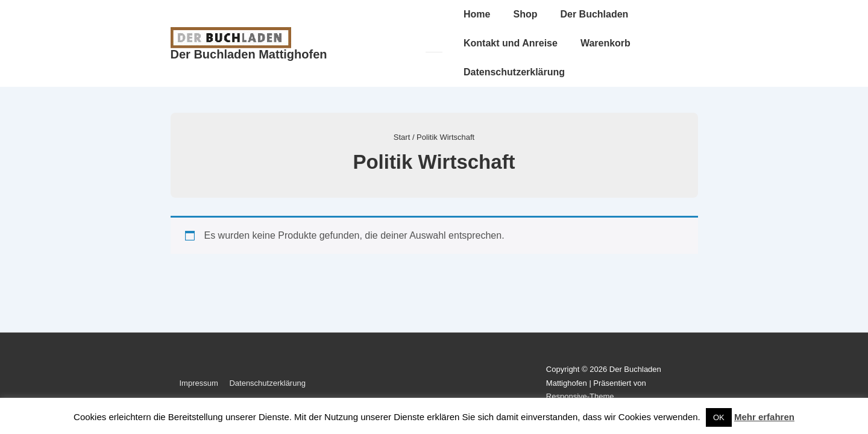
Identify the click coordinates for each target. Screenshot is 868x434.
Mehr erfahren (764, 417)
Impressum (199, 383)
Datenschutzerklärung (514, 72)
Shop (525, 14)
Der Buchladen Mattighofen (249, 54)
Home (477, 14)
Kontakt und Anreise (511, 43)
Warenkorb (605, 43)
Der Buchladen (594, 14)
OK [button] (719, 417)
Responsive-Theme (580, 396)
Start (402, 137)
